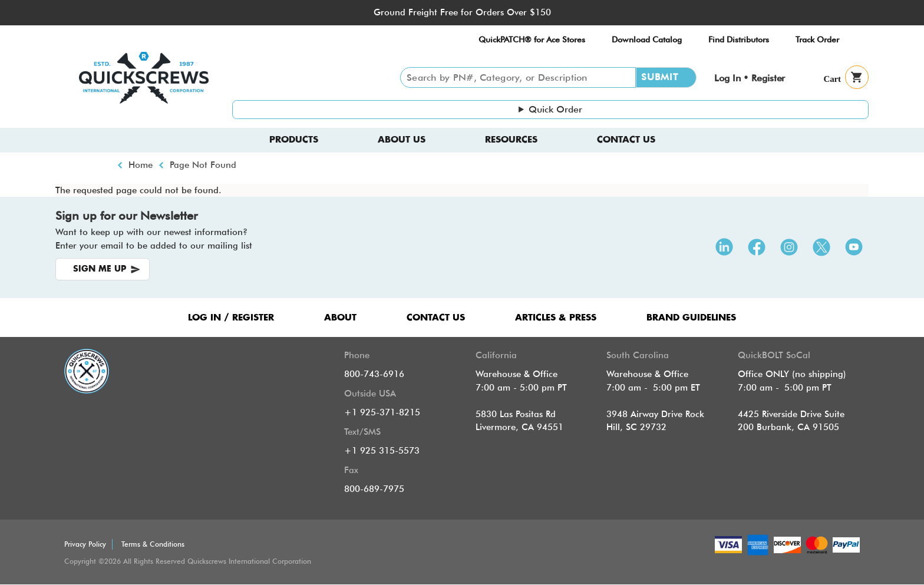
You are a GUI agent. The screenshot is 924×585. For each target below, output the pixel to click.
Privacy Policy (85, 544)
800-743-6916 (374, 374)
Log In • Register (750, 78)
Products (294, 140)
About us (402, 140)
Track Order (817, 39)
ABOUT (340, 318)
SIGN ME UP (100, 269)
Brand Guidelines (691, 318)
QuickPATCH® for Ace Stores (532, 39)
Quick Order (555, 109)
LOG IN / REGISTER (231, 318)
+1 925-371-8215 (382, 412)
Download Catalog (647, 39)
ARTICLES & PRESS (556, 318)
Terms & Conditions (153, 544)
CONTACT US (436, 318)
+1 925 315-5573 (382, 451)
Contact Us (626, 140)
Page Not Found (203, 165)
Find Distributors (739, 39)
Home (141, 165)
